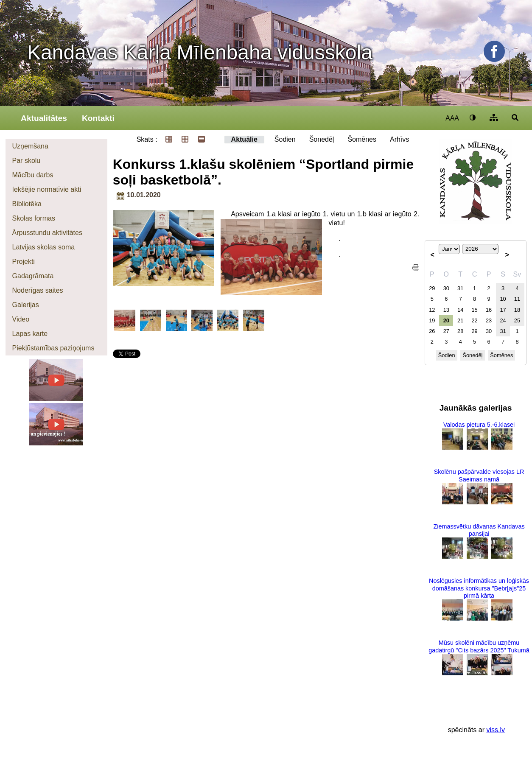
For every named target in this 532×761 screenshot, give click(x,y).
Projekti (24, 262)
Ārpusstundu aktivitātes (47, 233)
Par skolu (27, 161)
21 (460, 320)
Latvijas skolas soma (44, 247)
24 (503, 320)
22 (475, 320)
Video (21, 319)
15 (475, 310)
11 (517, 299)
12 (432, 310)
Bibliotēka (27, 204)
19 (432, 320)
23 (489, 320)
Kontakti (98, 118)
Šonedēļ (322, 139)
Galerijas (26, 305)
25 (517, 320)
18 (517, 310)
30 (446, 288)
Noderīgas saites (38, 290)
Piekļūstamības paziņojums (53, 348)
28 (460, 331)
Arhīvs (399, 139)
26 (432, 331)
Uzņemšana (30, 146)
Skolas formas (34, 218)
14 (460, 310)
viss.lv (496, 730)
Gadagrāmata (33, 276)
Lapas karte (30, 334)
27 (446, 331)
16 (489, 310)
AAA (452, 118)
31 (460, 288)
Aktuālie (244, 139)
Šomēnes (362, 139)
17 (503, 310)
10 (503, 299)
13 (446, 310)
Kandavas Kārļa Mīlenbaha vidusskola (200, 52)
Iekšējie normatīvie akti (47, 189)
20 (446, 320)
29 (432, 288)
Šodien (285, 139)
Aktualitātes (44, 118)
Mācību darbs (33, 175)
